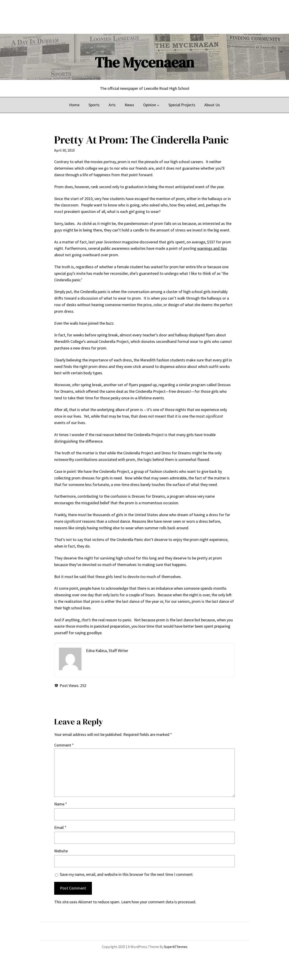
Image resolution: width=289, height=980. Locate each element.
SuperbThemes (176, 947)
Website (61, 851)
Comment (64, 745)
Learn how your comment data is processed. (159, 902)
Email (60, 827)
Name (61, 804)
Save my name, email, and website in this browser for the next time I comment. (127, 874)
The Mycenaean (144, 62)
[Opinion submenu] (158, 105)
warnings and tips (212, 248)
